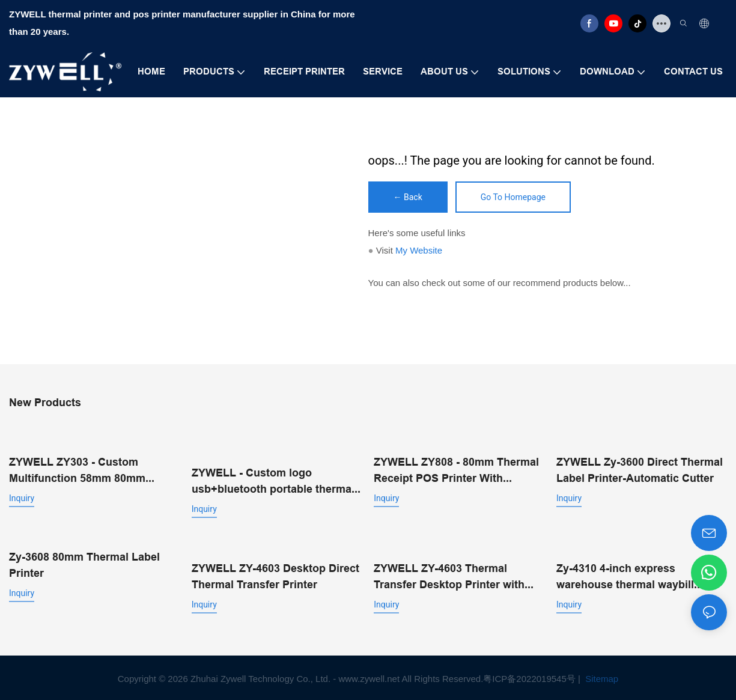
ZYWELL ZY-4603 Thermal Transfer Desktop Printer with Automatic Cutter (449, 575)
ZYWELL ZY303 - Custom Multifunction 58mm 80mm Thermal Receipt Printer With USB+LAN (83, 470)
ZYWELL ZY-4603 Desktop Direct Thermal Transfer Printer (275, 574)
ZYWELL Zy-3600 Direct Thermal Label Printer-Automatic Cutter (640, 469)
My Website (419, 250)
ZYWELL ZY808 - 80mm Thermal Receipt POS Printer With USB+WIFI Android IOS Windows (458, 470)
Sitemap (601, 676)
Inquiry (22, 497)
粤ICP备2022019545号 (529, 676)
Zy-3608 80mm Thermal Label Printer (84, 563)
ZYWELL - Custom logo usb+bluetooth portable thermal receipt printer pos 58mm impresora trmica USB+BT (273, 480)
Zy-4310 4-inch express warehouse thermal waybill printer (625, 575)
